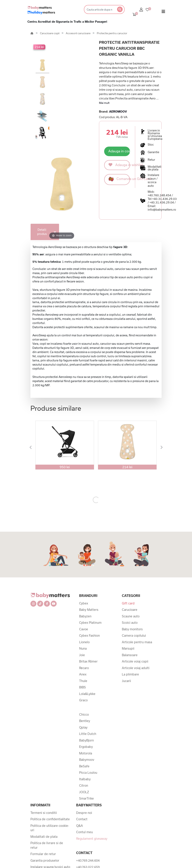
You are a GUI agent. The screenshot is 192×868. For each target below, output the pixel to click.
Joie (82, 655)
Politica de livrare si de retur (47, 845)
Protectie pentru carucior (112, 33)
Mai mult (104, 103)
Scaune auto (131, 616)
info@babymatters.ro (162, 210)
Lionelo (84, 642)
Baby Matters (89, 610)
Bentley (85, 721)
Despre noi (84, 813)
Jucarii (126, 681)
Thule (83, 681)
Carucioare (130, 610)
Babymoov (87, 760)
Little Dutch (88, 734)
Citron (84, 785)
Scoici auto (130, 623)
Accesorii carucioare (78, 33)
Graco (83, 700)
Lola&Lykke (87, 694)
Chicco (84, 714)
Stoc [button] (151, 145)
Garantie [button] (153, 152)
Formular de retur (43, 854)
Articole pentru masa (137, 642)
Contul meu (84, 832)
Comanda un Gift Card (119, 179)
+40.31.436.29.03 (164, 199)
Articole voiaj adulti (136, 668)
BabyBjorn (86, 740)
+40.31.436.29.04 (162, 202)
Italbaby (85, 779)
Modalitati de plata (44, 837)
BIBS (82, 687)
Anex (83, 674)
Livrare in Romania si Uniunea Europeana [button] (155, 135)
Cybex (84, 603)
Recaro (84, 668)
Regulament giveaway (92, 839)
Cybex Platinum (90, 623)
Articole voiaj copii (135, 661)
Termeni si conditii (44, 813)
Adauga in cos (119, 151)
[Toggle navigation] (163, 12)
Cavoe (84, 629)
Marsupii (128, 648)
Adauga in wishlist (119, 165)
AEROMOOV (118, 111)
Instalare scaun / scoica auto (153, 180)
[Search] (99, 9)
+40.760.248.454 (159, 195)
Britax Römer (88, 661)
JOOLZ (84, 792)
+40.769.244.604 (88, 860)
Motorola (86, 753)
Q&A (80, 826)
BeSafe (84, 766)
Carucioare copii (50, 33)
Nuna (83, 648)
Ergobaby (86, 747)
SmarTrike (86, 798)
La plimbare (130, 674)
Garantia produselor (45, 860)
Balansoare (130, 655)
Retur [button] (151, 160)
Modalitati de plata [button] (155, 168)
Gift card (128, 603)
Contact (82, 819)
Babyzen (85, 616)
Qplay (83, 727)
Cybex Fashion (89, 635)
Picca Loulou (88, 773)
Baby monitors (132, 629)
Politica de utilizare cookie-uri (50, 828)
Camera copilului (134, 635)
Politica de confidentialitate (50, 819)
